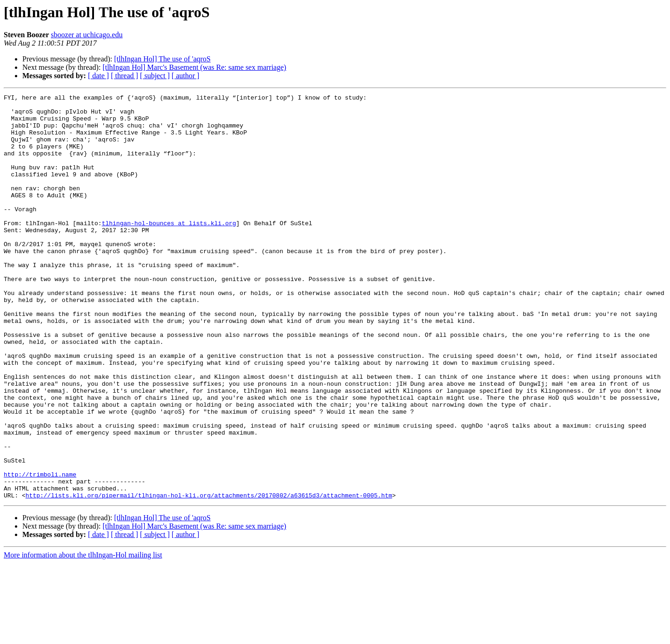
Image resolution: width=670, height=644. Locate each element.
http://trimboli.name (40, 551)
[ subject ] (155, 76)
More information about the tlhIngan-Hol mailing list (83, 636)
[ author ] (186, 76)
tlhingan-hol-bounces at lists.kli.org (169, 249)
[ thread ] (124, 76)
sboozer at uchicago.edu (87, 35)
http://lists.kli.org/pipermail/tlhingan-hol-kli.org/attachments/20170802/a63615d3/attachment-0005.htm (209, 576)
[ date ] (98, 76)
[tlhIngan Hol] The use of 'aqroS (162, 59)
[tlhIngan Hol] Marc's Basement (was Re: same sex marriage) (194, 67)
